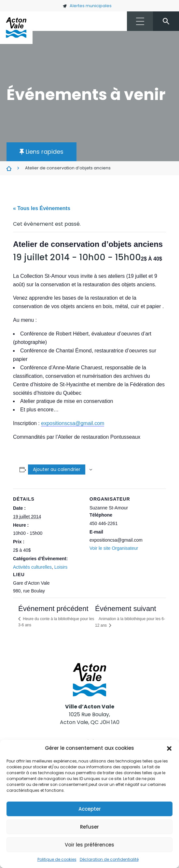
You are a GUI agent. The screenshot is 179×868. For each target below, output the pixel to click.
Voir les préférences (89, 845)
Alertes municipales (87, 6)
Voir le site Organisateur (114, 548)
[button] (169, 748)
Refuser (89, 827)
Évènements (9, 168)
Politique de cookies (57, 859)
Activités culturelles (32, 567)
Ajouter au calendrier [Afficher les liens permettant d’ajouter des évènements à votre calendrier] (57, 469)
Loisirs (61, 567)
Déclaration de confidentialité (109, 859)
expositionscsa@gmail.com (73, 423)
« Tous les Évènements (42, 208)
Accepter (90, 809)
